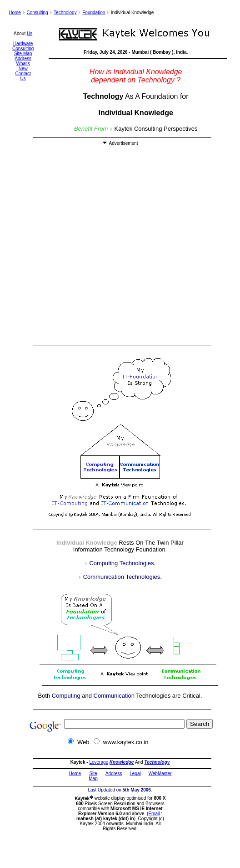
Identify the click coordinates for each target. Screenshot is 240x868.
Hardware (23, 43)
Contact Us (23, 76)
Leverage (99, 762)
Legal (135, 774)
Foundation (94, 13)
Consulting (37, 13)
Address (23, 59)
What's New (23, 66)
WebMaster (160, 774)
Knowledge (122, 762)
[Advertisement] (85, 248)
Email (154, 814)
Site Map (23, 54)
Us (30, 33)
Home (15, 13)
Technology (65, 13)
